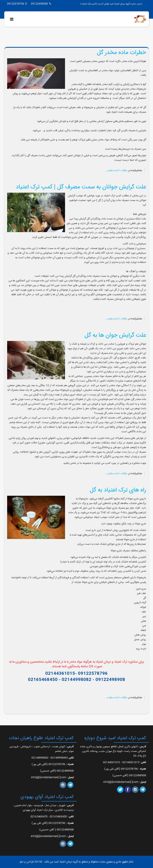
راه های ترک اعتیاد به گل (118, 490)
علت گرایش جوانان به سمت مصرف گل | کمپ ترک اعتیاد (81, 187)
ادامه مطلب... (112, 171)
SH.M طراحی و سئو (31, 862)
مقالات (124, 171)
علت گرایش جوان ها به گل (115, 335)
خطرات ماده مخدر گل (121, 53)
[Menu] (13, 20)
